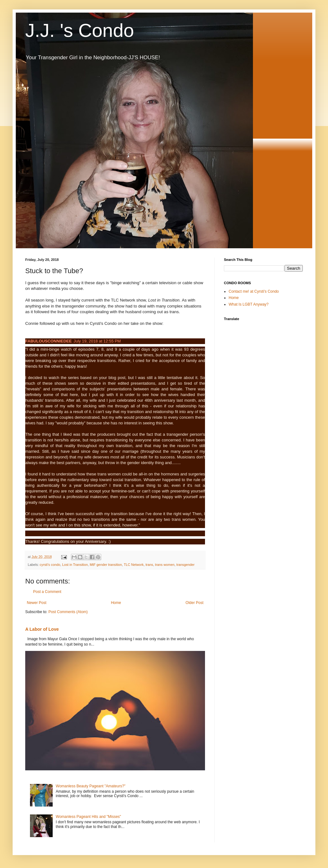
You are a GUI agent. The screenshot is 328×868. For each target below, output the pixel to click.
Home (116, 603)
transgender (185, 565)
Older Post (194, 603)
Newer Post (37, 603)
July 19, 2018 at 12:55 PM (97, 341)
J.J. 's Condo (80, 30)
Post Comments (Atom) (68, 612)
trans (149, 565)
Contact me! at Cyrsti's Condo (254, 291)
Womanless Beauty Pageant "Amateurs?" (91, 786)
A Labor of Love (42, 629)
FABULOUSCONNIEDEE (48, 341)
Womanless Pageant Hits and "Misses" (88, 817)
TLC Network (134, 565)
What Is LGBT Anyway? (249, 304)
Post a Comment (47, 592)
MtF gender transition (106, 565)
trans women (165, 565)
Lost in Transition (75, 565)
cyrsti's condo (50, 565)
